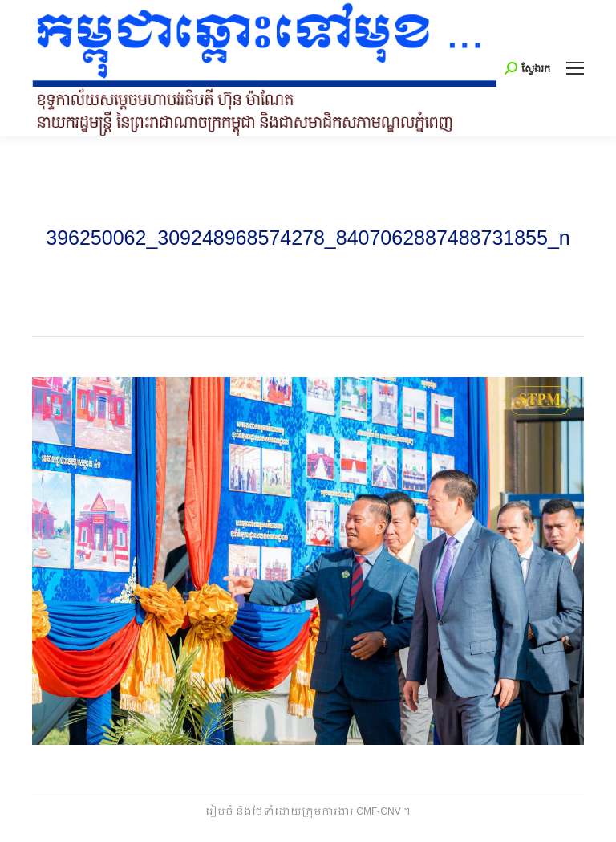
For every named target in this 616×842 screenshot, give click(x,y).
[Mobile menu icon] (575, 68)
